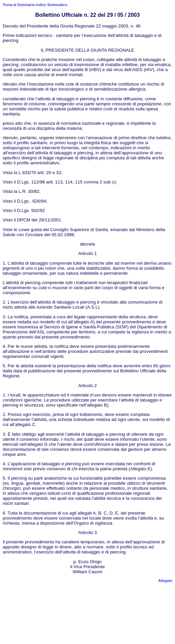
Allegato (165, 581)
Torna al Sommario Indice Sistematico (35, 5)
